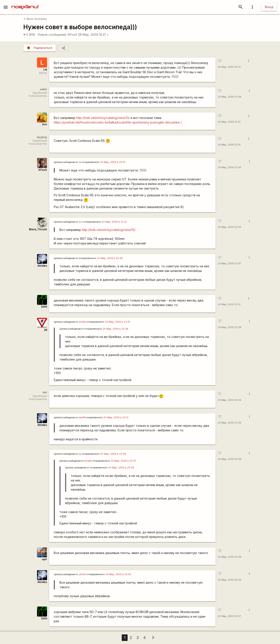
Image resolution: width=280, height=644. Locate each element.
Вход (269, 7)
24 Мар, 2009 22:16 (229, 145)
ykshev (83, 574)
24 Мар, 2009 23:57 (229, 616)
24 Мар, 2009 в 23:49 (118, 574)
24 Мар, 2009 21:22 (229, 122)
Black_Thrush (38, 229)
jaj (46, 330)
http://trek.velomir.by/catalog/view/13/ (103, 118)
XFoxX (73, 35)
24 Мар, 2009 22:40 (229, 167)
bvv (45, 124)
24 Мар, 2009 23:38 (229, 327)
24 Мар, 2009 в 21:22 (114, 222)
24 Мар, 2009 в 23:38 (113, 454)
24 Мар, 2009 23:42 (229, 400)
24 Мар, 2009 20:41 (229, 67)
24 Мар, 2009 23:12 (229, 304)
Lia (45, 69)
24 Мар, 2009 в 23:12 (116, 418)
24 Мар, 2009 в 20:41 (113, 162)
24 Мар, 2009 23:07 (229, 264)
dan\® (82, 418)
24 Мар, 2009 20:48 (229, 97)
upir (44, 559)
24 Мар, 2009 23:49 (229, 557)
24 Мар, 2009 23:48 (229, 459)
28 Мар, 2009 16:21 (93, 35)
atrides (83, 322)
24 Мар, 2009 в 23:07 (118, 322)
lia (80, 162)
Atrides (42, 266)
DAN (44, 307)
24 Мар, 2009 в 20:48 (110, 258)
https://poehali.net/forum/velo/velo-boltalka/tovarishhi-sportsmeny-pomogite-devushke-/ (118, 122)
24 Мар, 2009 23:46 (229, 423)
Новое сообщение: (52, 35)
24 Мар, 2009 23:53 (229, 580)
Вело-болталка (35, 19)
